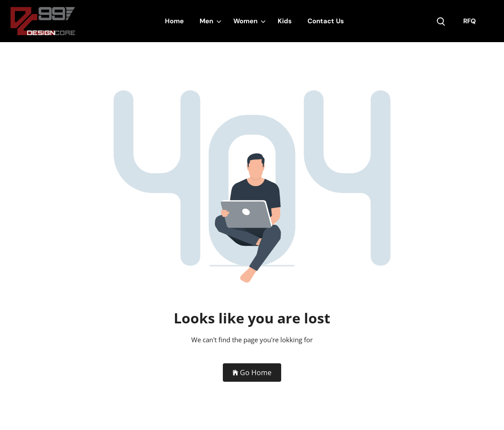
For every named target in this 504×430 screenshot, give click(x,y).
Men (206, 21)
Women (245, 21)
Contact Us (326, 21)
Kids (285, 21)
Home (174, 21)
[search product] (441, 21)
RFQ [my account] (470, 21)
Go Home (252, 373)
